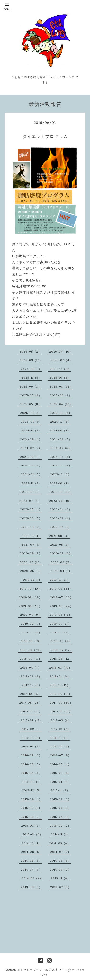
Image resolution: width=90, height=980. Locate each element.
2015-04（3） (60, 817)
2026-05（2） (30, 351)
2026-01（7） (31, 369)
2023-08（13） (60, 492)
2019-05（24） (61, 606)
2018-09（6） (61, 641)
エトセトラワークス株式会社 (37, 970)
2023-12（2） (61, 474)
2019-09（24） (61, 589)
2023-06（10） (61, 501)
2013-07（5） (61, 887)
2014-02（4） (32, 878)
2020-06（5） (61, 562)
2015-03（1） (31, 826)
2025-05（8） (30, 404)
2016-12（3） (32, 738)
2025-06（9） (61, 395)
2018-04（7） (31, 667)
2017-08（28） (31, 702)
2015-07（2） (31, 808)
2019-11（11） (60, 580)
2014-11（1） (60, 834)
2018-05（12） (61, 659)
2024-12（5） (61, 421)
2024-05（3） (31, 457)
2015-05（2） (31, 817)
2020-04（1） (61, 571)
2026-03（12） (31, 360)
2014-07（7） (60, 852)
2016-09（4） (60, 746)
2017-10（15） (31, 694)
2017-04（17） (32, 720)
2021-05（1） (60, 545)
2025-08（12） (61, 386)
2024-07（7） (31, 448)
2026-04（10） (61, 351)
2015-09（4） (31, 799)
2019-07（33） (62, 597)
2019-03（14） (61, 615)
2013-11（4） (61, 878)
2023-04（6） (61, 509)
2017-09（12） (61, 694)
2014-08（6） (32, 852)
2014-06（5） (31, 861)
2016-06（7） (31, 764)
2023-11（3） (31, 483)
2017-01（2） (60, 729)
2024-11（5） (31, 430)
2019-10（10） (30, 589)
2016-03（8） (60, 773)
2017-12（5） (32, 685)
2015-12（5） (32, 790)
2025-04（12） (61, 404)
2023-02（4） (61, 518)
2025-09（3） (30, 386)
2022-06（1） (60, 527)
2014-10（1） (31, 843)
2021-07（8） (32, 545)
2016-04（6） (31, 773)
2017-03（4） (61, 720)
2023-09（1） (30, 492)
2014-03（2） (60, 869)
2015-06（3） (60, 808)
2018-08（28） (31, 650)
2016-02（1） (32, 782)
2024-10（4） (60, 430)
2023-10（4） (60, 483)
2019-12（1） (32, 580)
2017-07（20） (61, 702)
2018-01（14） (60, 676)
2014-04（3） (31, 869)
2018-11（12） (60, 632)
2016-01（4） (60, 782)
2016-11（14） (60, 738)
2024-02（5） (61, 465)
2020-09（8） (31, 553)
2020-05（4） (31, 571)
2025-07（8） (31, 395)
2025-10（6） (60, 378)
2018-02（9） (31, 676)
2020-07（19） (31, 562)
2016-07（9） (61, 755)
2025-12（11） (60, 369)
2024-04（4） (61, 457)
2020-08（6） (61, 553)
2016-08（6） (31, 755)
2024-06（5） (61, 448)
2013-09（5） (31, 887)
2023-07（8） (30, 501)
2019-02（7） (31, 624)
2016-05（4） (60, 764)
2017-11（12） (60, 685)
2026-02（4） (62, 360)
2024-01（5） (31, 474)
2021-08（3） (60, 536)
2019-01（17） (60, 624)
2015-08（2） (60, 799)
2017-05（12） (61, 711)
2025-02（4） (61, 413)
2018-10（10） (31, 641)
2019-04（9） (31, 615)
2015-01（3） (33, 834)
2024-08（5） (61, 439)
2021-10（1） (31, 536)
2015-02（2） (60, 826)
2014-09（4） (60, 843)
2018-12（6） (32, 632)
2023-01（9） (31, 527)
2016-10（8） (31, 746)
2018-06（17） (31, 659)
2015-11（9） (60, 790)
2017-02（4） (32, 729)
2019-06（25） (30, 606)
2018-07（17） (62, 650)
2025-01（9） (31, 421)
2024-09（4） (31, 439)
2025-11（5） (31, 378)
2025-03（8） (31, 413)
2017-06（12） (31, 711)
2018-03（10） (60, 667)
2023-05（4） (31, 509)
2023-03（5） (31, 518)
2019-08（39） (30, 597)
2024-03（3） (31, 465)
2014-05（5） (60, 861)
